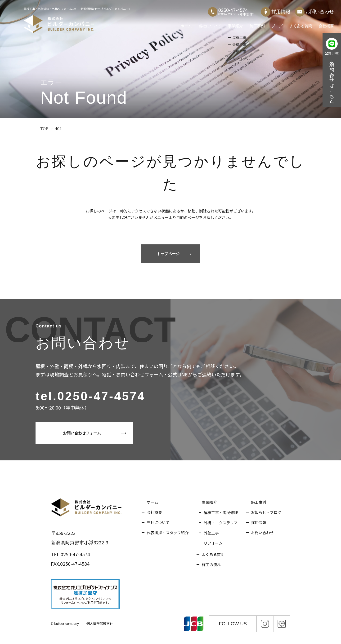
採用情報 (276, 9)
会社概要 (326, 24)
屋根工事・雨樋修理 (221, 512)
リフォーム (213, 543)
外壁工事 (211, 533)
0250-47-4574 (101, 396)
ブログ (277, 24)
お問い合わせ (314, 9)
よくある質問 (301, 24)
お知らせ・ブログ (266, 512)
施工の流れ (211, 565)
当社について (210, 24)
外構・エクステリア (221, 523)
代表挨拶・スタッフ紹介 (168, 533)
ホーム (186, 24)
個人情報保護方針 (100, 623)
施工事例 (257, 24)
